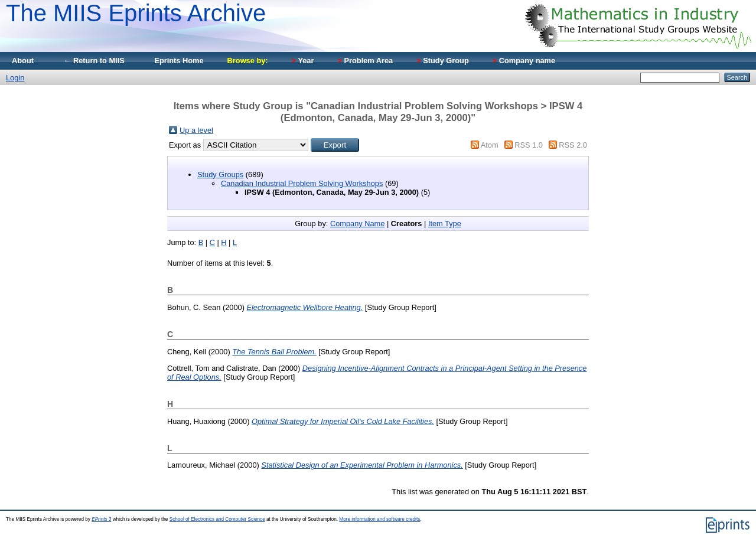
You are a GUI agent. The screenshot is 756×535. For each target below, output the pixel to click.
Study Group (443, 61)
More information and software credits (379, 519)
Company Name (357, 224)
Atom (490, 145)
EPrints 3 (101, 519)
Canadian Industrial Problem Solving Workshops (302, 183)
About (23, 61)
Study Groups (220, 174)
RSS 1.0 (529, 145)
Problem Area (365, 61)
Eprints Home (179, 61)
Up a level (196, 130)
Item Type (445, 224)
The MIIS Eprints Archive (136, 13)
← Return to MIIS (94, 61)
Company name (524, 61)
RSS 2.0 (573, 145)
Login (15, 78)
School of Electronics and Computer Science (217, 519)
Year (303, 61)
